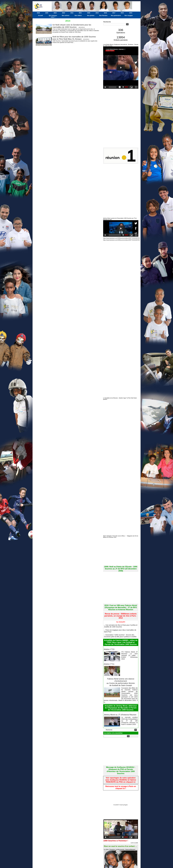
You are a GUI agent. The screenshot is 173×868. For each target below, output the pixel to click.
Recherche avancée (109, 26)
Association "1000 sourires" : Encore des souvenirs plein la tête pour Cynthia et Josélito (120, 626)
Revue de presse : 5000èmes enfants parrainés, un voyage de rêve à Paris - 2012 (121, 610)
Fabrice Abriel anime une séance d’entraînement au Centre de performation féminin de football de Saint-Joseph (121, 671)
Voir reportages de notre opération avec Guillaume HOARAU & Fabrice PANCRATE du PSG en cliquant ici (121, 761)
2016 (122, 13)
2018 (105, 13)
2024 (55, 13)
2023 (63, 13)
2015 (131, 13)
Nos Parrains (103, 16)
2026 (38, 13)
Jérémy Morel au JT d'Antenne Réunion (119, 700)
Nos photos (91, 16)
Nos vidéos (78, 16)
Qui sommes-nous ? (53, 16)
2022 (72, 13)
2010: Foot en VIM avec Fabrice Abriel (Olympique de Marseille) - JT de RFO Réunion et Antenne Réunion (121, 603)
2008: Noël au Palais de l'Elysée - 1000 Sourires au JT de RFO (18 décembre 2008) (121, 566)
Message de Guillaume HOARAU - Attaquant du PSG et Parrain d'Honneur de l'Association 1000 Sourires (121, 754)
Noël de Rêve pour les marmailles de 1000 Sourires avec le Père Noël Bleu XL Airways (75, 38)
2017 (114, 13)
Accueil (40, 16)
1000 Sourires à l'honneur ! (118, 821)
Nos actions (66, 16)
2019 (97, 13)
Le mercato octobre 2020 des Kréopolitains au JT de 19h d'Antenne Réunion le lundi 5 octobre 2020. (130, 705)
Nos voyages (129, 16)
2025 (47, 13)
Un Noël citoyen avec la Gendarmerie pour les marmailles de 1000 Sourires (73, 26)
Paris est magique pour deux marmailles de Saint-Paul (121, 622)
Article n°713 (109, 639)
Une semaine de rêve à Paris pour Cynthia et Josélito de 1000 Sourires (120, 618)
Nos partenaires (116, 16)
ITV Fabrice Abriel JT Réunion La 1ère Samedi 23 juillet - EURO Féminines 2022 (130, 644)
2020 (89, 13)
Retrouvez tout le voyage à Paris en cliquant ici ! (121, 768)
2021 (80, 13)
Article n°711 (109, 654)
